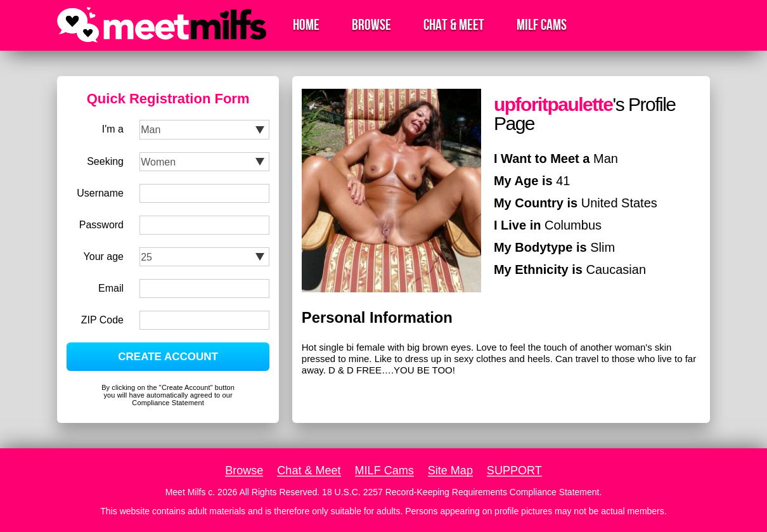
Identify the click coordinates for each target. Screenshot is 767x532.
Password (101, 225)
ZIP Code (102, 320)
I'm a (113, 129)
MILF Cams (542, 25)
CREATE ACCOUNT (168, 357)
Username (100, 193)
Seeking (105, 161)
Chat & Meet (454, 25)
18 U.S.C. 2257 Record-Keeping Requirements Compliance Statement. (462, 492)
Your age (104, 256)
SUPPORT (514, 470)
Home (306, 25)
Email (111, 288)
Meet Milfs (186, 492)
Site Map (450, 470)
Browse (371, 25)
